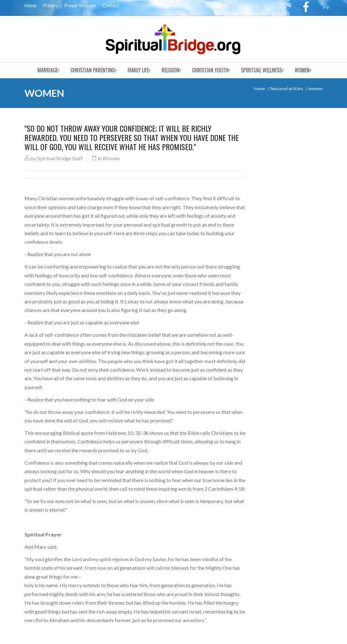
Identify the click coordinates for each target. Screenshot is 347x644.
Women (302, 70)
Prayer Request (80, 6)
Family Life (138, 70)
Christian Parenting (93, 70)
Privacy (50, 6)
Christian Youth (210, 70)
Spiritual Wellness (261, 70)
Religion (170, 70)
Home (30, 6)
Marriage (48, 70)
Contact (111, 6)
